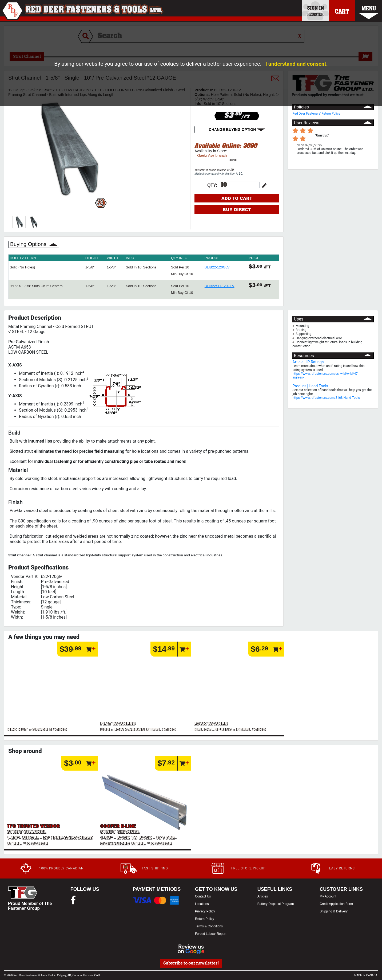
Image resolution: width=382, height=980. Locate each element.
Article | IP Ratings (308, 362)
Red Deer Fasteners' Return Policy (316, 114)
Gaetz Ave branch (212, 155)
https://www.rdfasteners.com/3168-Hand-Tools (326, 398)
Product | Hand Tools (310, 386)
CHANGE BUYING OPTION (237, 130)
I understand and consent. (297, 64)
